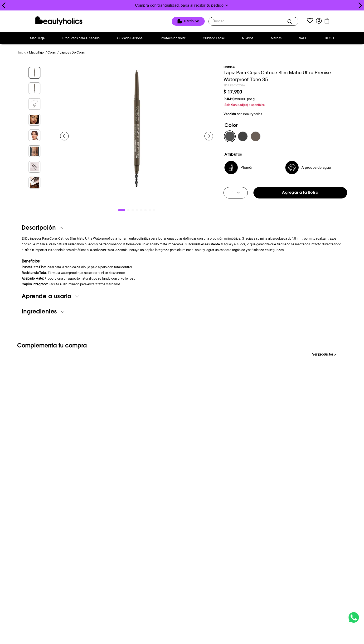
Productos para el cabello (81, 38)
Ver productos (324, 354)
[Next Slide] (360, 5)
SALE (303, 38)
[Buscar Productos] (291, 21)
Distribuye (192, 21)
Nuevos (248, 38)
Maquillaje (37, 38)
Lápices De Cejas (72, 52)
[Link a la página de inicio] (22, 53)
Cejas (52, 52)
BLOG (329, 38)
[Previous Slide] (4, 5)
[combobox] (253, 21)
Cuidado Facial (214, 38)
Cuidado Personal (130, 38)
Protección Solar (173, 38)
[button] (182, 5)
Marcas (276, 38)
